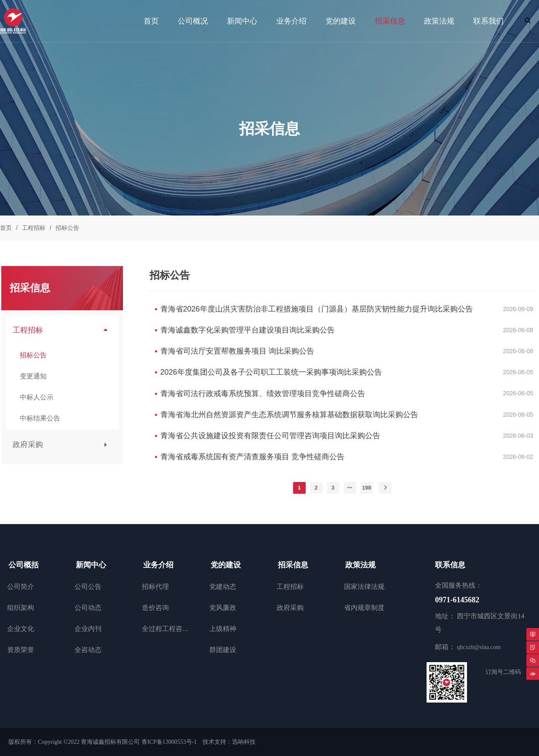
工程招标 (34, 228)
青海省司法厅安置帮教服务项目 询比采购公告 (237, 351)
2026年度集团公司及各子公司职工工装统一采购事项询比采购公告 (271, 372)
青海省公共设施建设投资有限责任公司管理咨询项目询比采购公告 (270, 436)
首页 (6, 228)
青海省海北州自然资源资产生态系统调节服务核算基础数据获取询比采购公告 (289, 415)
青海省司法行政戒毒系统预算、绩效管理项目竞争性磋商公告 (263, 394)
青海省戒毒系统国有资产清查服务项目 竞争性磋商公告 (252, 457)
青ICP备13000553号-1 (169, 742)
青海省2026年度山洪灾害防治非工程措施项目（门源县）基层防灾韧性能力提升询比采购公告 (317, 309)
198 (367, 488)
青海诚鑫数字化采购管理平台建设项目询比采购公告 (248, 330)
